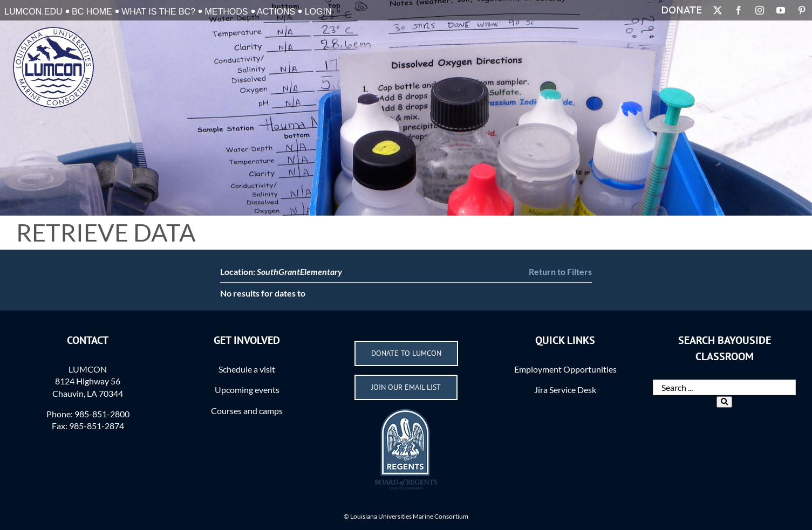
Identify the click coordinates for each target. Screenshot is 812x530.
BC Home (92, 12)
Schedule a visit (247, 369)
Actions (276, 12)
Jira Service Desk (565, 390)
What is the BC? (158, 12)
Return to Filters (560, 271)
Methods (227, 12)
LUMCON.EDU (33, 12)
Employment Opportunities (565, 369)
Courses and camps (247, 411)
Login (318, 12)
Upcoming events (247, 390)
